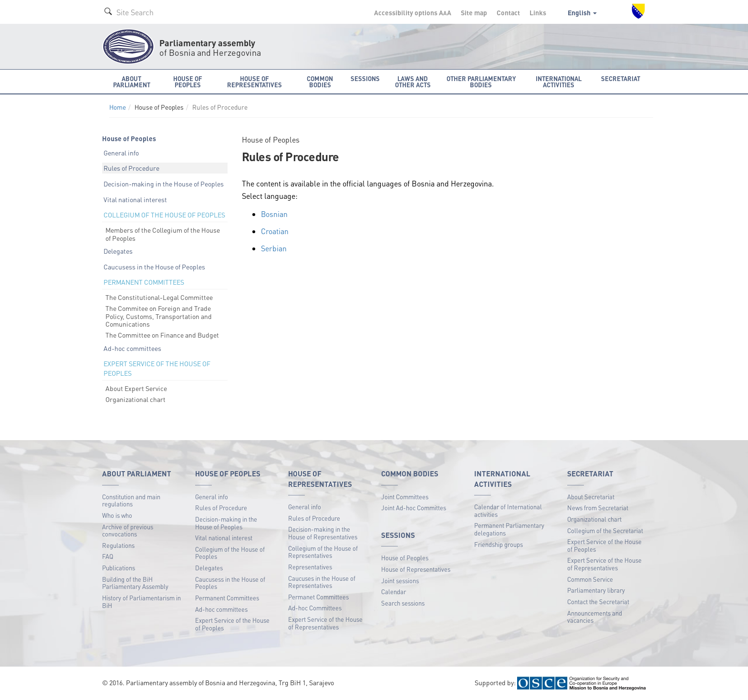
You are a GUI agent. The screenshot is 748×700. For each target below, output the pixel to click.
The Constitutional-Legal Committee (159, 297)
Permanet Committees (318, 597)
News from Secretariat (598, 508)
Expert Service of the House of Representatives (325, 623)
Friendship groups (499, 544)
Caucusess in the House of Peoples (154, 267)
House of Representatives (416, 569)
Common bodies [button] (320, 82)
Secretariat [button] (621, 78)
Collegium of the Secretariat (605, 530)
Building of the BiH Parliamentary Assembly (135, 583)
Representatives (310, 567)
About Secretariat (591, 497)
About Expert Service (136, 388)
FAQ (108, 556)
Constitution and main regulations (131, 500)
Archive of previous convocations (128, 530)
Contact (508, 12)
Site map (474, 12)
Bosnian (275, 214)
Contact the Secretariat (598, 602)
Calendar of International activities (508, 510)
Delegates (118, 251)
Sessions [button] (365, 78)
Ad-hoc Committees (315, 608)
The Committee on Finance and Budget (162, 335)
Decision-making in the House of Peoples (164, 184)
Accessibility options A (413, 12)
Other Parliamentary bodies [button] (481, 82)
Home (118, 107)
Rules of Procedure (131, 168)
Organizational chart (135, 399)
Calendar (394, 592)
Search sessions (403, 603)
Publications (119, 568)
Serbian (274, 248)
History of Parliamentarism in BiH (141, 602)
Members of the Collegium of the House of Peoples (163, 234)
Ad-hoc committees (132, 348)
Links (538, 12)
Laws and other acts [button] (413, 82)
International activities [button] (559, 82)
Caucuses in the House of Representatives (322, 582)
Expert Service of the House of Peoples (232, 624)
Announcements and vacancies (595, 617)
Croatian (275, 231)
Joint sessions (400, 581)
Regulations (118, 545)
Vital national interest (135, 199)
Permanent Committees (227, 598)
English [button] (582, 12)
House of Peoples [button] (188, 82)
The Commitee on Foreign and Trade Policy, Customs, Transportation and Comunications (159, 316)
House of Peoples (405, 558)
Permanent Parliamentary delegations (509, 529)
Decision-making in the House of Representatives (323, 533)
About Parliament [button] (132, 82)
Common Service (590, 579)
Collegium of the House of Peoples (230, 553)
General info (121, 153)
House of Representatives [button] (255, 82)
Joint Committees (405, 497)
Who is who (117, 515)
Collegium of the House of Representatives (323, 552)
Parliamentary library (596, 590)
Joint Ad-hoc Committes (414, 508)
